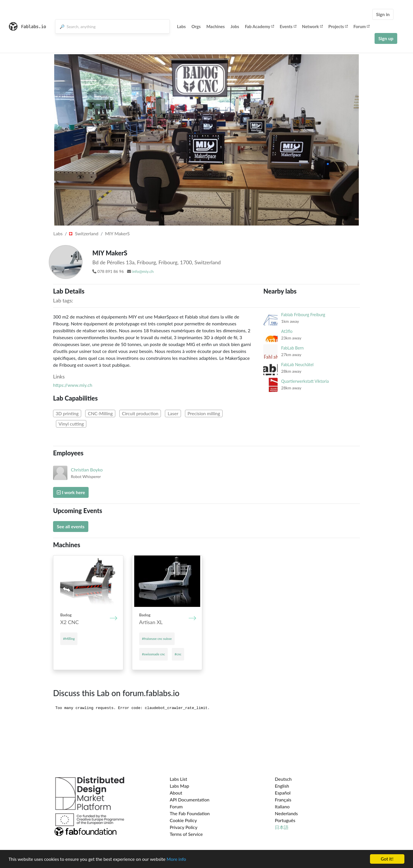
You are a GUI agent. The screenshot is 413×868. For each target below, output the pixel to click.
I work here (71, 492)
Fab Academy (260, 26)
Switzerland (84, 233)
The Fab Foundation (190, 813)
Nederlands (286, 813)
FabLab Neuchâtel (297, 365)
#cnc (178, 654)
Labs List (179, 779)
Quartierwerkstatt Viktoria (305, 381)
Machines (216, 26)
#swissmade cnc (153, 654)
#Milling (69, 639)
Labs (181, 26)
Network (312, 26)
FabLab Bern (292, 348)
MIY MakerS (117, 233)
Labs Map (180, 786)
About (176, 793)
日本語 (282, 827)
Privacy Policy (184, 827)
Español (283, 793)
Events (288, 26)
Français (283, 800)
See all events (71, 526)
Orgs (196, 26)
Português (285, 820)
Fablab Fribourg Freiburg (303, 315)
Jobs (235, 26)
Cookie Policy (183, 820)
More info (176, 859)
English (282, 786)
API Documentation (190, 800)
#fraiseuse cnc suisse (157, 639)
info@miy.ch (143, 271)
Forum (361, 26)
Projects (338, 26)
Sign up (386, 38)
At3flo (287, 331)
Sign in (383, 14)
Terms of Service (186, 834)
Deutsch (283, 779)
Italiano (282, 806)
